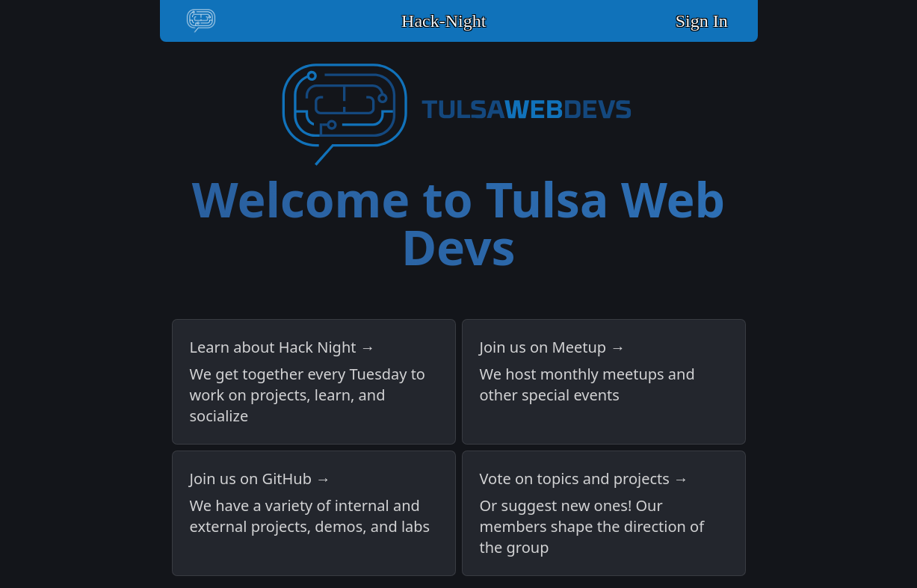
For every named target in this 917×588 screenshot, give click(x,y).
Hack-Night (444, 21)
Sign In (702, 21)
